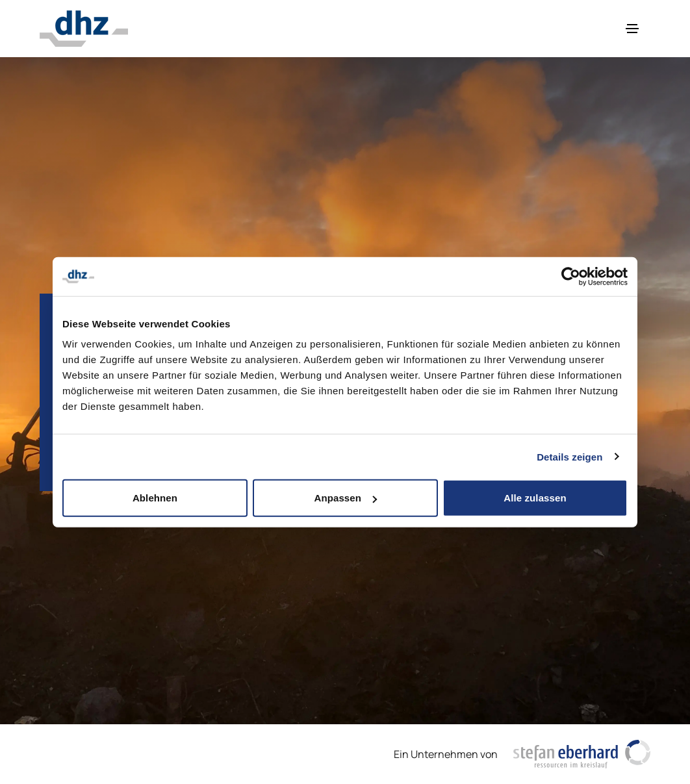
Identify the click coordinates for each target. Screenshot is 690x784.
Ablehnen (155, 498)
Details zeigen (569, 456)
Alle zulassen (535, 498)
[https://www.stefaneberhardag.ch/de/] (582, 754)
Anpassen (346, 498)
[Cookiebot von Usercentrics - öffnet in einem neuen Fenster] (571, 276)
